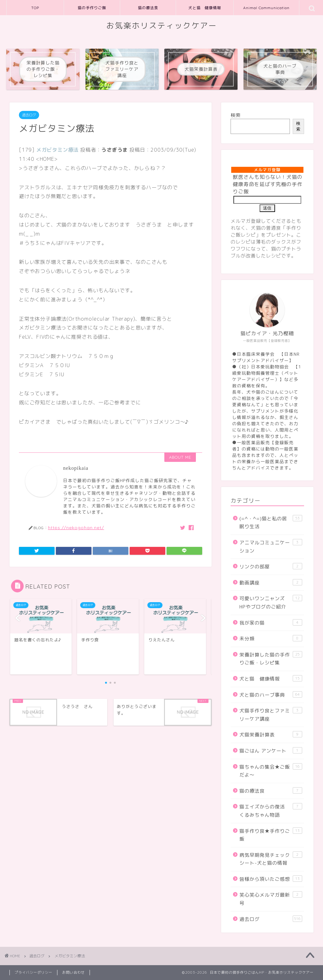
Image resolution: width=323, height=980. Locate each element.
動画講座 (271, 583)
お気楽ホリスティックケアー (162, 26)
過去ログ (29, 115)
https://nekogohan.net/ (76, 527)
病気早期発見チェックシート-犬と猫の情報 (271, 859)
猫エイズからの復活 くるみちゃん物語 (271, 811)
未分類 (271, 638)
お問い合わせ (73, 972)
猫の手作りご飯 (92, 8)
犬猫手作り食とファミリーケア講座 (271, 715)
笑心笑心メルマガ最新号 (271, 899)
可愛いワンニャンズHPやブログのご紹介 (271, 602)
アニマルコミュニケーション (271, 547)
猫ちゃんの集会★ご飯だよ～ (271, 771)
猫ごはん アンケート (271, 751)
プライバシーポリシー (33, 972)
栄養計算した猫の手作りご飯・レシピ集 (271, 659)
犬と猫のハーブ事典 (271, 695)
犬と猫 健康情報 (205, 8)
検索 (236, 115)
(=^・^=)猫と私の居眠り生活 (271, 523)
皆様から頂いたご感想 (271, 879)
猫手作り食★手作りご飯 (271, 835)
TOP (35, 8)
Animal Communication (266, 8)
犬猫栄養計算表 (271, 735)
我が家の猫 (271, 623)
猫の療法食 (148, 8)
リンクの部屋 (271, 566)
